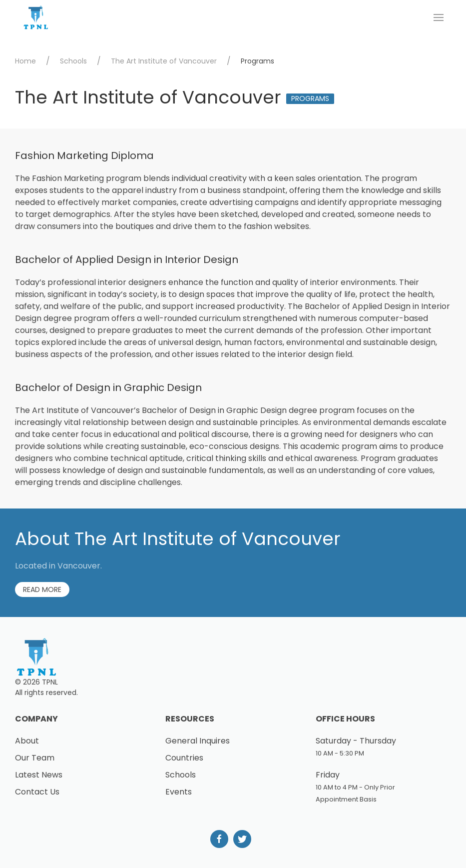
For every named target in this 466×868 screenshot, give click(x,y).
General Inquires (198, 741)
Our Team (35, 758)
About (27, 741)
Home (25, 61)
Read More (42, 589)
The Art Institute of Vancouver (164, 61)
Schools (73, 61)
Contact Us (37, 792)
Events (179, 792)
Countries (184, 758)
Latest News (39, 775)
